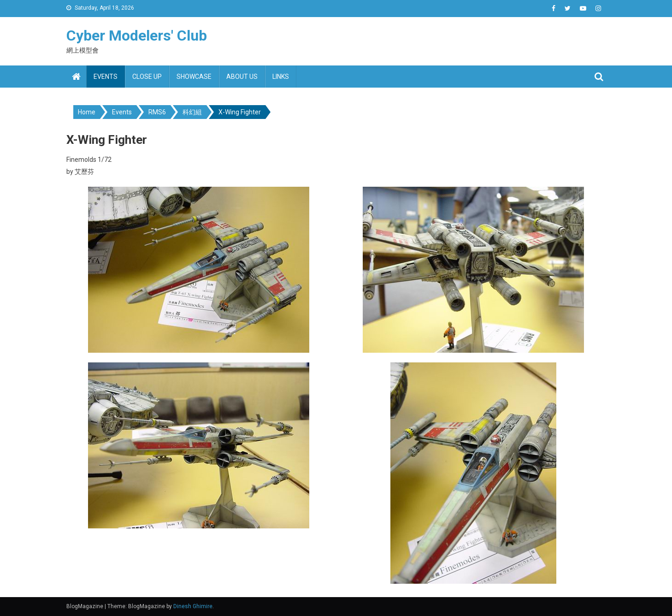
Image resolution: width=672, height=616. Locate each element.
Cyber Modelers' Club (137, 36)
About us (242, 77)
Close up (147, 77)
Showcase (194, 77)
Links (281, 77)
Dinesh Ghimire (193, 606)
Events (106, 77)
